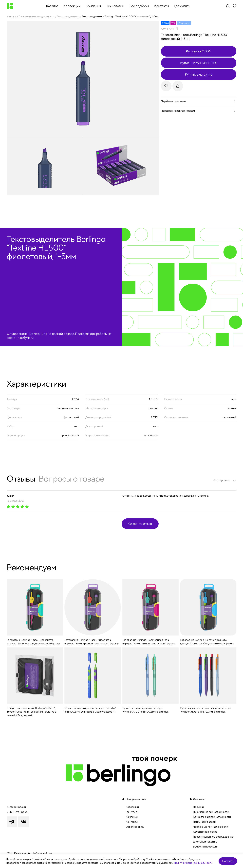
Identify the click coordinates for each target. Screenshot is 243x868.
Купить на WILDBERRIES (199, 63)
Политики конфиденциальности (193, 863)
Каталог (11, 16)
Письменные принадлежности (37, 16)
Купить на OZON (199, 51)
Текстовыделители (68, 16)
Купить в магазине (199, 74)
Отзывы (21, 478)
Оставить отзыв (140, 524)
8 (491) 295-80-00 (18, 812)
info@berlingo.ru (16, 807)
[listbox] (225, 481)
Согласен (228, 861)
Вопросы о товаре (71, 478)
